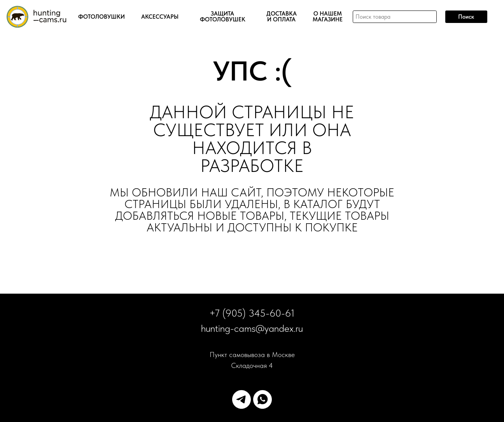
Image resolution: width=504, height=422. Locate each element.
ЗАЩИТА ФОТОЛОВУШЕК (223, 17)
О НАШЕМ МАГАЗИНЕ (328, 17)
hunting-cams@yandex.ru (252, 328)
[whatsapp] (262, 399)
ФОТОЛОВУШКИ (101, 17)
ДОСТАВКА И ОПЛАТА (282, 17)
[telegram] (241, 399)
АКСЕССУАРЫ (160, 17)
